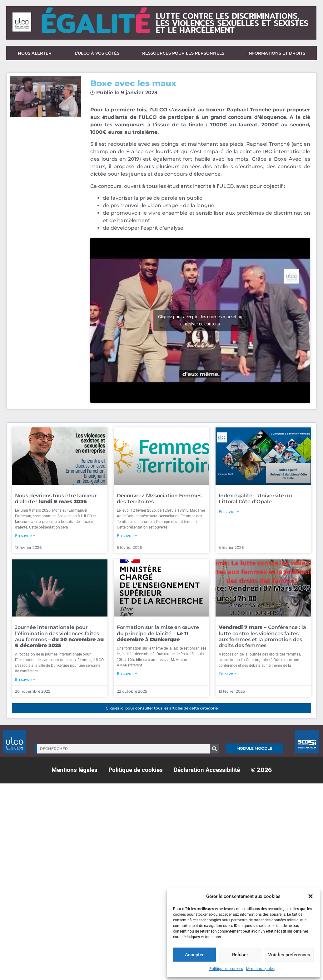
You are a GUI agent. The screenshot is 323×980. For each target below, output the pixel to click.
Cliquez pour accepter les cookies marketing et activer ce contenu (200, 320)
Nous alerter (35, 53)
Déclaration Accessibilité (207, 770)
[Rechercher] (215, 749)
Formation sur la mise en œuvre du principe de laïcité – (158, 633)
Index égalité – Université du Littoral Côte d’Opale (255, 499)
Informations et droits (276, 53)
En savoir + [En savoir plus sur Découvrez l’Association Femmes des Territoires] (127, 536)
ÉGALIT (96, 23)
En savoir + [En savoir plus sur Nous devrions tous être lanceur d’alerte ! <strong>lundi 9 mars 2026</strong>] (25, 536)
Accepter (194, 955)
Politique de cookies (226, 969)
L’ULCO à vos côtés (97, 53)
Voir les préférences (289, 955)
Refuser (240, 955)
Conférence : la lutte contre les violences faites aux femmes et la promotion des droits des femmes (262, 636)
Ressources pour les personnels (183, 53)
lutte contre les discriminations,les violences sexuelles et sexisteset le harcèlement (232, 23)
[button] (311, 896)
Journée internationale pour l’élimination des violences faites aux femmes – (59, 636)
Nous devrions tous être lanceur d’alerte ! (56, 499)
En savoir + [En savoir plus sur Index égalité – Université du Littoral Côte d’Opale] (229, 512)
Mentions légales (260, 969)
